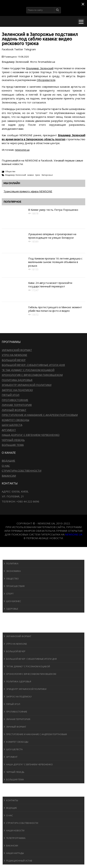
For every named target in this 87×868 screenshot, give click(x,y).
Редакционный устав (19, 861)
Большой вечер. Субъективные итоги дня (33, 365)
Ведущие (8, 461)
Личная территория (17, 405)
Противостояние (15, 400)
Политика (12, 563)
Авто (9, 622)
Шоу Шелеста (12, 425)
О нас (6, 466)
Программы (14, 629)
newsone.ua (22, 150)
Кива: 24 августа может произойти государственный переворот (50, 285)
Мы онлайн (12, 183)
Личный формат (14, 410)
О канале (11, 793)
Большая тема (13, 445)
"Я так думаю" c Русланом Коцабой (28, 370)
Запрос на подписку (17, 390)
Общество (10, 171)
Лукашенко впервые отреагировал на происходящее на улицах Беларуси (52, 236)
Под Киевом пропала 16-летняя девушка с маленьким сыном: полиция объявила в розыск (55, 262)
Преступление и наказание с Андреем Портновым (40, 415)
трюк (38, 175)
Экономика (13, 571)
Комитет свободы (16, 420)
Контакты (12, 800)
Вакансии (9, 476)
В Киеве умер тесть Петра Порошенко (53, 210)
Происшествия (15, 586)
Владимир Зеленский (40, 68)
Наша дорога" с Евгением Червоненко (31, 435)
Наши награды (15, 853)
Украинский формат (17, 350)
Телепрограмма (16, 838)
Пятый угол (11, 395)
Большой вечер (14, 360)
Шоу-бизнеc (14, 601)
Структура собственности (22, 471)
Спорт (10, 594)
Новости (12, 556)
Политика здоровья (17, 380)
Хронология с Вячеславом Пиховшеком (32, 375)
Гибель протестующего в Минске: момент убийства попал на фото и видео (55, 309)
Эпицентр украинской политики (27, 385)
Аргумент (9, 430)
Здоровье (12, 609)
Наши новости (15, 830)
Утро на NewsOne (14, 355)
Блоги (10, 787)
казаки (31, 175)
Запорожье (47, 175)
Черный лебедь (13, 440)
